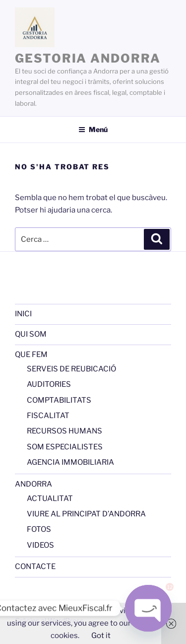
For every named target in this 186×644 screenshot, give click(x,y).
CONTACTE (35, 567)
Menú (93, 129)
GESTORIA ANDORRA (88, 58)
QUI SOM (31, 334)
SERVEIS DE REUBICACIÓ (71, 369)
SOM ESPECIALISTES (65, 447)
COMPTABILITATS (59, 400)
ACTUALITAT (50, 499)
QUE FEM (31, 355)
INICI (23, 314)
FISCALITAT (48, 416)
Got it (101, 636)
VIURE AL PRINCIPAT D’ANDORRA (86, 514)
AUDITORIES (49, 384)
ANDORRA (33, 484)
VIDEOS (40, 545)
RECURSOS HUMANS (64, 431)
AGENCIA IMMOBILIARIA (70, 462)
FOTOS (39, 529)
